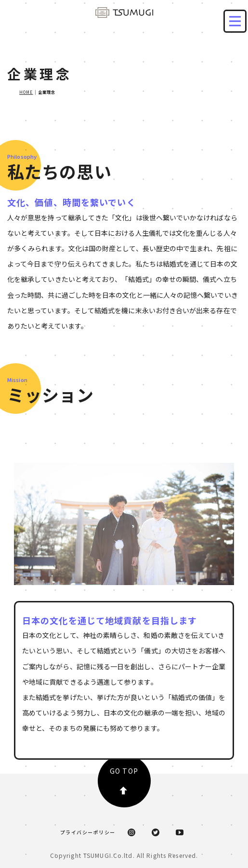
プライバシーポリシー (88, 832)
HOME (26, 92)
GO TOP (124, 780)
